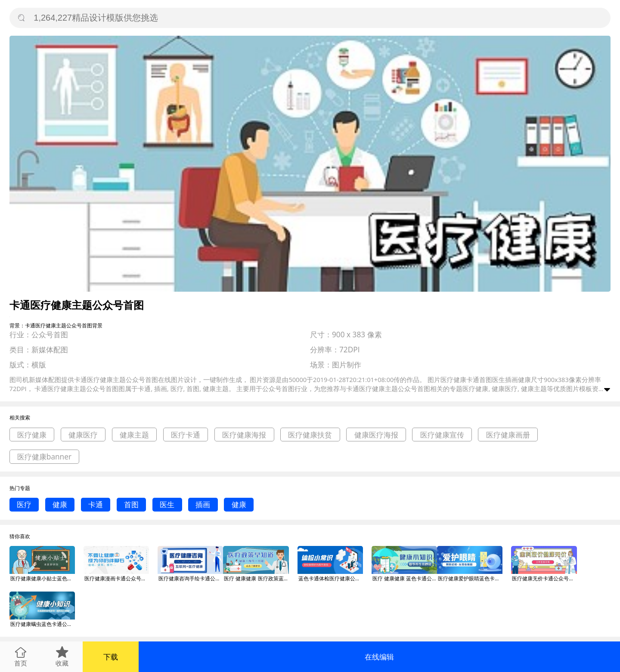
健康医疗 (83, 435)
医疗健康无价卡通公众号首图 (544, 578)
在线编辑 (379, 657)
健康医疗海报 (376, 435)
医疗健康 (32, 435)
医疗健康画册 (508, 435)
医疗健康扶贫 (310, 435)
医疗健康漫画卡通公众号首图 (117, 578)
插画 (203, 504)
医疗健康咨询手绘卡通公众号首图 (191, 578)
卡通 (96, 504)
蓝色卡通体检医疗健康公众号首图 (331, 578)
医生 (167, 504)
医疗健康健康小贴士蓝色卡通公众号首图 (43, 578)
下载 (111, 657)
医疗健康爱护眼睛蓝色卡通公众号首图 (470, 578)
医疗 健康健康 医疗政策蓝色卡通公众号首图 (256, 578)
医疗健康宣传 (442, 435)
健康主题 (134, 435)
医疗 (24, 504)
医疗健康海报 (244, 435)
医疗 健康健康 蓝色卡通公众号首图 (405, 578)
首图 (131, 504)
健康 (60, 504)
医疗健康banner (44, 457)
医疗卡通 (186, 435)
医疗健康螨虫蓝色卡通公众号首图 (43, 624)
